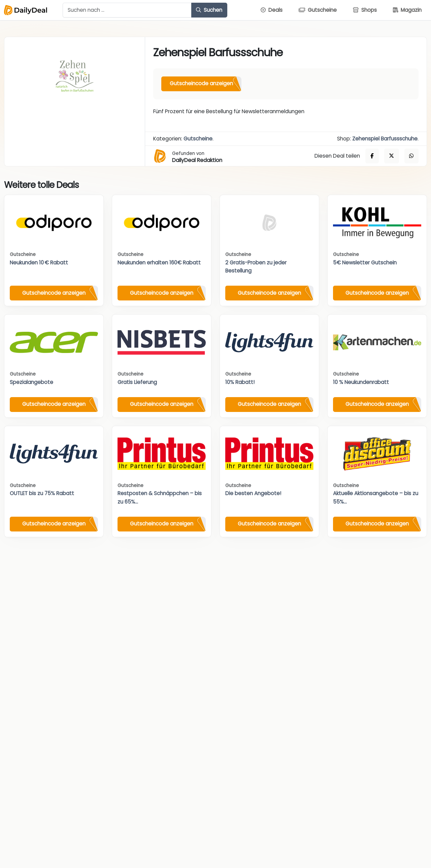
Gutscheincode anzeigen (201, 83)
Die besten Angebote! (253, 493)
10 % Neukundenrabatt (361, 382)
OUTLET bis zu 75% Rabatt (42, 493)
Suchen (209, 10)
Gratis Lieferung (137, 382)
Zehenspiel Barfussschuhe (385, 139)
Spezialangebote (31, 382)
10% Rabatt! (240, 382)
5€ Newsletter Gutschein (365, 263)
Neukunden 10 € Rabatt (39, 263)
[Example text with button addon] (127, 10)
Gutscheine (198, 139)
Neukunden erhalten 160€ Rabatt (159, 263)
